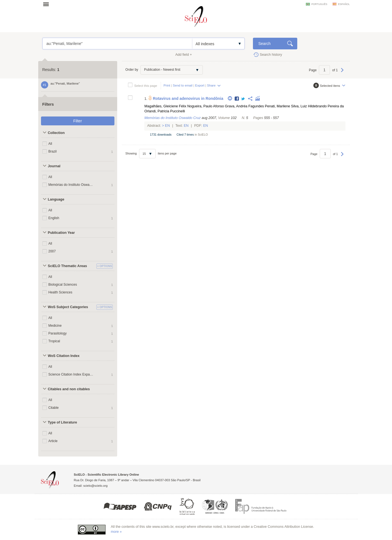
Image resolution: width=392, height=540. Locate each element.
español (344, 4)
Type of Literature (62, 422)
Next (342, 73)
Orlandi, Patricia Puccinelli (165, 111)
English (54, 218)
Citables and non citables (69, 389)
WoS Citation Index (64, 356)
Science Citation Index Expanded (71, 374)
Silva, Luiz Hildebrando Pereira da (317, 106)
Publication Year (62, 233)
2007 (52, 251)
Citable (54, 408)
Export (200, 85)
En (167, 126)
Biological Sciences (63, 285)
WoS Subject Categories (68, 307)
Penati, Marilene (277, 106)
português (319, 4)
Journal (54, 166)
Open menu (48, 4)
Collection (56, 133)
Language (56, 199)
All (50, 144)
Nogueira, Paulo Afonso (206, 106)
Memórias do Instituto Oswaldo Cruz (71, 185)
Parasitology (58, 333)
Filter (77, 121)
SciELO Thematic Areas (68, 266)
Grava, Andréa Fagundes (244, 106)
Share (211, 85)
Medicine (55, 326)
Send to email (183, 85)
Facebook (237, 99)
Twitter (243, 99)
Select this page (146, 86)
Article (53, 441)
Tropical (54, 341)
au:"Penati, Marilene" (117, 44)
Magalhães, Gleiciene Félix (165, 106)
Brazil (53, 151)
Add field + (184, 55)
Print (167, 85)
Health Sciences (61, 292)
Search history (271, 55)
